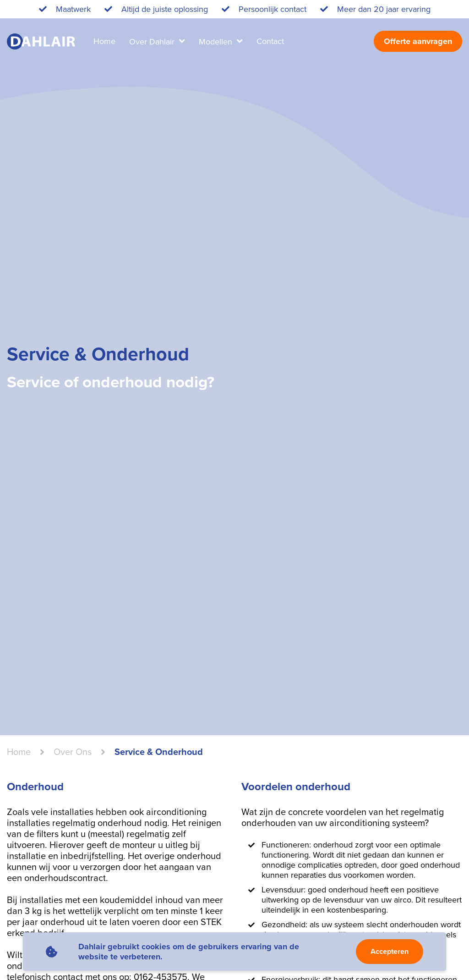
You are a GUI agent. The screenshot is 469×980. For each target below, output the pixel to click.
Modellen (217, 42)
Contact (270, 41)
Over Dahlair (153, 42)
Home (104, 41)
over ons (73, 752)
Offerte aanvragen (418, 41)
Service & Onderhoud (159, 752)
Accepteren (390, 952)
